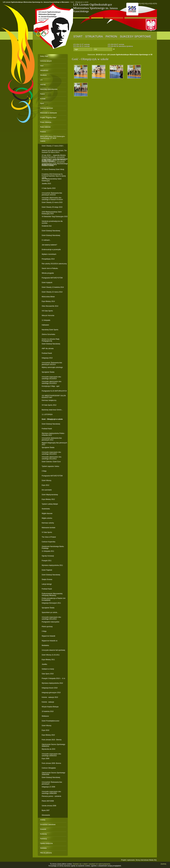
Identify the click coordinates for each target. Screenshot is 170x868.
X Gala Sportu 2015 (49, 188)
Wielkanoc (45, 716)
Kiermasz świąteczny (49, 400)
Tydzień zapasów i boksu (50, 466)
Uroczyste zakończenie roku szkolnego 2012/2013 (52, 382)
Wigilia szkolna (47, 518)
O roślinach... (46, 240)
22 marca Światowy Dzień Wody (53, 169)
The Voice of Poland (49, 537)
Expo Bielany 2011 (48, 660)
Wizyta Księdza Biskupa (50, 707)
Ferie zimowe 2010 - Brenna (52, 740)
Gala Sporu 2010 (48, 674)
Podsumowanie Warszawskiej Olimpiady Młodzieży (52, 594)
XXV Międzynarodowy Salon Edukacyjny (52, 180)
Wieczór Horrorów (48, 316)
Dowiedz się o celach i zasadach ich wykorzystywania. (92, 864)
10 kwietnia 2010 (48, 711)
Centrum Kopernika (48, 542)
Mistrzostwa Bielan (48, 297)
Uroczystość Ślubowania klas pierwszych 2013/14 (52, 363)
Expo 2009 (45, 759)
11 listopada (46, 320)
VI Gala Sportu (47, 532)
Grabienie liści (47, 226)
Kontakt (43, 99)
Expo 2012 (45, 485)
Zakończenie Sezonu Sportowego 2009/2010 (53, 745)
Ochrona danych (46, 61)
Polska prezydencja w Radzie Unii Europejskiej (54, 599)
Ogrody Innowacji (48, 556)
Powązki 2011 (47, 561)
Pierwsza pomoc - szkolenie (51, 796)
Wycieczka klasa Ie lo (49, 165)
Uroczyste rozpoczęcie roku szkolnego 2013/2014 (51, 378)
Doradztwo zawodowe (48, 825)
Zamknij (163, 864)
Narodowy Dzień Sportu (50, 330)
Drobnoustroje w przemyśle (51, 250)
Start (78, 36)
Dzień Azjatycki (47, 283)
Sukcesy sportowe (135, 36)
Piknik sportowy (47, 627)
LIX (41, 80)
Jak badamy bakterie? (49, 245)
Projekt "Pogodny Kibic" (48, 118)
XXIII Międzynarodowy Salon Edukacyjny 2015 (52, 213)
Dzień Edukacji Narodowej (51, 231)
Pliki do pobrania (46, 853)
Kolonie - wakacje (48, 702)
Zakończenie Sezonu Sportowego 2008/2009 (53, 774)
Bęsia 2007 (46, 810)
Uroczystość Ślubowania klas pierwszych (52, 783)
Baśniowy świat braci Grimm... (52, 410)
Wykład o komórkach (49, 254)
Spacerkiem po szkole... (50, 612)
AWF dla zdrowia (48, 349)
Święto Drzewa (47, 579)
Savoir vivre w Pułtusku (50, 268)
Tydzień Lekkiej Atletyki (50, 504)
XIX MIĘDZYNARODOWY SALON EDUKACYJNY (54, 396)
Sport (42, 103)
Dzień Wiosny (46, 480)
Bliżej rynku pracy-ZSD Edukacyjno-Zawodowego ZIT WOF (53, 137)
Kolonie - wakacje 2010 (50, 697)
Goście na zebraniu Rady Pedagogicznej (51, 340)
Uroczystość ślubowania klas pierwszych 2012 (52, 439)
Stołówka (43, 848)
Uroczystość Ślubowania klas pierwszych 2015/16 (52, 194)
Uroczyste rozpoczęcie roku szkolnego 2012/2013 (51, 453)
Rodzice (43, 132)
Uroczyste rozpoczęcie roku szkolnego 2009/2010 (51, 755)
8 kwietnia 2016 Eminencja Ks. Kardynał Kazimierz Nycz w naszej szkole (54, 175)
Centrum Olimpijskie (49, 768)
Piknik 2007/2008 (48, 801)
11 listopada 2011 (48, 551)
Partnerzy (43, 839)
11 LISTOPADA (47, 414)
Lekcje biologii (47, 584)
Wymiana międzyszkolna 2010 (52, 683)
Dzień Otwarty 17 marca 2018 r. (53, 146)
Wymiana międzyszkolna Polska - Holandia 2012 (53, 434)
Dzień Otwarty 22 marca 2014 (52, 292)
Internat (43, 85)
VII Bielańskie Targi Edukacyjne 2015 (55, 217)
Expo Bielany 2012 (48, 499)
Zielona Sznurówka (48, 334)
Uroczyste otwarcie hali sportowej (53, 650)
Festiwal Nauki (47, 353)
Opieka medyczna (46, 843)
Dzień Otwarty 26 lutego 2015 (52, 207)
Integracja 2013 (47, 358)
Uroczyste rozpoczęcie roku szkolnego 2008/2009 (51, 792)
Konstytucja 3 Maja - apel (51, 386)
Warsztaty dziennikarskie (49, 89)
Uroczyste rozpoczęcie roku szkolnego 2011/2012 (51, 618)
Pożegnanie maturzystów (50, 622)
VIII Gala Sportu (47, 311)
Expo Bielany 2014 (48, 301)
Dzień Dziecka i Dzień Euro (51, 462)
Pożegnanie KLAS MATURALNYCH (54, 391)
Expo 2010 (45, 730)
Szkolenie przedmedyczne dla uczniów (52, 222)
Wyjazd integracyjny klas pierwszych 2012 (54, 444)
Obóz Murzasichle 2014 (50, 306)
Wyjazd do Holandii (48, 636)
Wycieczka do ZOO (48, 749)
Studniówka (46, 509)
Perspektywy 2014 (48, 259)
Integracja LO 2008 (48, 787)
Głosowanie (46, 815)
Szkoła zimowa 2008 (49, 806)
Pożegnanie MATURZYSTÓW (52, 278)
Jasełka (44, 664)
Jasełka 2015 (46, 184)
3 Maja (44, 471)
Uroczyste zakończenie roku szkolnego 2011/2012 (52, 458)
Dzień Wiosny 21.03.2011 (51, 655)
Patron (111, 36)
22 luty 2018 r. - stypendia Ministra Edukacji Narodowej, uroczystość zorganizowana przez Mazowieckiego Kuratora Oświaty (55, 156)
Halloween (45, 325)
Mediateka (45, 645)
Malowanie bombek (48, 528)
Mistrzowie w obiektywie (49, 113)
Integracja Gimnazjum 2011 (51, 603)
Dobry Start (44, 56)
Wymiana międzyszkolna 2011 (52, 565)
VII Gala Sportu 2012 (49, 405)
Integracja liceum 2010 (50, 688)
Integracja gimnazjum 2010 (51, 693)
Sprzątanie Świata (48, 372)
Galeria (43, 141)
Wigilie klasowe (47, 513)
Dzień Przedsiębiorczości (50, 721)
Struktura (94, 36)
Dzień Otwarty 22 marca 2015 (52, 202)
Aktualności (44, 70)
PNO (132, 9)
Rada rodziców (45, 127)
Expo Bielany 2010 (48, 735)
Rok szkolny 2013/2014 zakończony (54, 264)
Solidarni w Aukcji (48, 669)
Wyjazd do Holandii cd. (50, 641)
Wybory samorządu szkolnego (52, 367)
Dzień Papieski (47, 570)
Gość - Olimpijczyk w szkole (52, 419)
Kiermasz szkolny (48, 523)
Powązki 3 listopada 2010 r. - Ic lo (53, 678)
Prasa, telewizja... (46, 122)
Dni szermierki (47, 490)
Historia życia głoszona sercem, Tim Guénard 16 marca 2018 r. (54, 151)
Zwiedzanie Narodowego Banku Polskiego (53, 547)
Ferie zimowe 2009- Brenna (51, 763)
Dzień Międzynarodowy (50, 495)
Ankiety (43, 820)
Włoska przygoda (48, 273)
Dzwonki (43, 829)
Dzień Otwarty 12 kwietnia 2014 (53, 287)
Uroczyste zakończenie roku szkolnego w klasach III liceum (52, 199)
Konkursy (43, 834)
